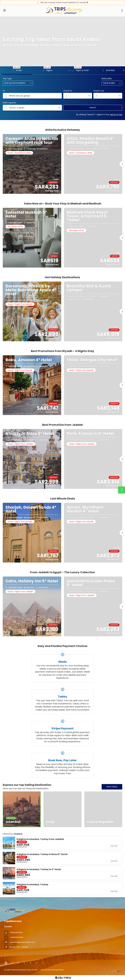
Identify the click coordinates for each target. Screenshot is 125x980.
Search (93, 108)
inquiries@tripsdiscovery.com (22, 942)
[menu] (122, 11)
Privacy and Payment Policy (52, 970)
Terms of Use (116, 115)
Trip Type (7, 79)
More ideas (112, 787)
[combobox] (110, 83)
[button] (1, 70)
